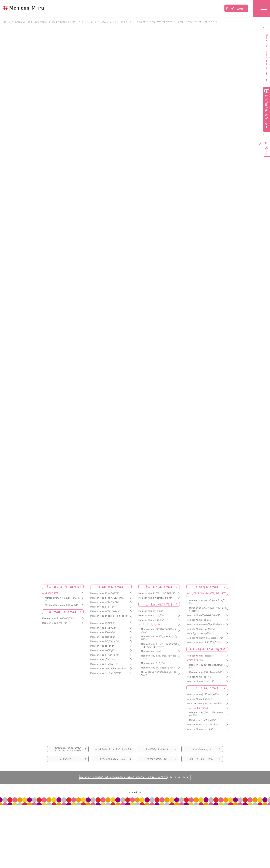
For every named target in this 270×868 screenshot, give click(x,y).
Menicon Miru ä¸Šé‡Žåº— (104, 628)
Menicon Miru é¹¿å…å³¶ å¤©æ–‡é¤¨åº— (208, 714)
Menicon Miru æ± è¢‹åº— (104, 637)
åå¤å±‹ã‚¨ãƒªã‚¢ (149, 625)
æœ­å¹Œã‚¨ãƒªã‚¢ (51, 593)
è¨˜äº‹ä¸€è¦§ (91, 22)
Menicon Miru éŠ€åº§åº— (104, 623)
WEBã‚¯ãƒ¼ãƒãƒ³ (157, 771)
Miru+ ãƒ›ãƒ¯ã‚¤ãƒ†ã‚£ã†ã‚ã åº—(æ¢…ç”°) (208, 609)
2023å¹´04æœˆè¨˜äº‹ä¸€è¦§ (119, 22)
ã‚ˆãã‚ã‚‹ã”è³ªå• (202, 771)
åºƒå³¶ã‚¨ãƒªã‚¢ (195, 660)
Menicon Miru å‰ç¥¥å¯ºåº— (106, 655)
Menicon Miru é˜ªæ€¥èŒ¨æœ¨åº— (204, 615)
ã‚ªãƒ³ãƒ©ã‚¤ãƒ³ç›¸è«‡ (113, 771)
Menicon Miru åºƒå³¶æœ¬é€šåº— (207, 672)
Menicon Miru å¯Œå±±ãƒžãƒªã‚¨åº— (158, 593)
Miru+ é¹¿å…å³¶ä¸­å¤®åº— (204, 720)
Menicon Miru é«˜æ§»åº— (200, 620)
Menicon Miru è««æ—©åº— (201, 729)
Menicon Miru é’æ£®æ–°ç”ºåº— (59, 618)
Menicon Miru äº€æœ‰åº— (104, 632)
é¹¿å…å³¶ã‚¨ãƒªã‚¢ (197, 708)
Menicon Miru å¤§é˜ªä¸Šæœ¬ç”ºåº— (206, 638)
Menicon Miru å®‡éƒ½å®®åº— (106, 593)
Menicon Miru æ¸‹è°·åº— (103, 646)
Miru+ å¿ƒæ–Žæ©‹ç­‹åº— (199, 634)
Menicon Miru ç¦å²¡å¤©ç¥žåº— (203, 695)
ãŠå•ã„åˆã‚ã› (210, 791)
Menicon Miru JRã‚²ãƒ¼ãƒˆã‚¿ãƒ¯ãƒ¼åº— (159, 638)
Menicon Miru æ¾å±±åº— (201, 681)
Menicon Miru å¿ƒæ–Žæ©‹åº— (202, 629)
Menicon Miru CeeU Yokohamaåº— (108, 669)
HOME (7, 22)
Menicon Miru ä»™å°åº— (56, 623)
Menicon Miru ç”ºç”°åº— (103, 659)
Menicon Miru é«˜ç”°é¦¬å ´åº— (106, 641)
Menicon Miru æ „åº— (152, 651)
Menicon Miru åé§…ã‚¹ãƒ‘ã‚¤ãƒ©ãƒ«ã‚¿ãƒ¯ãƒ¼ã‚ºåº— (159, 645)
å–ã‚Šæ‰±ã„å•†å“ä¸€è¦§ (113, 754)
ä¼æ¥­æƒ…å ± (57, 791)
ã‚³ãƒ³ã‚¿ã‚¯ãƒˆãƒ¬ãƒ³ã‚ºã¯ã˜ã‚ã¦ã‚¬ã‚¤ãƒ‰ (68, 752)
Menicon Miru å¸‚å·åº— (103, 607)
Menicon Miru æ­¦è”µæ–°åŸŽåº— (107, 673)
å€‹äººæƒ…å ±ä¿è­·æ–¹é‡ (166, 791)
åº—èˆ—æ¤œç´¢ (235, 9)
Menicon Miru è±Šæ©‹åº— (152, 620)
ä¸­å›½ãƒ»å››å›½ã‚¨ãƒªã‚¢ (207, 649)
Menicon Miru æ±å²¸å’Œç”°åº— (204, 642)
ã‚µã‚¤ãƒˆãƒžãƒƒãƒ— (124, 791)
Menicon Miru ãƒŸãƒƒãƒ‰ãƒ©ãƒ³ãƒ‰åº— (159, 631)
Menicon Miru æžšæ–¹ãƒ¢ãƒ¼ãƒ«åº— (206, 624)
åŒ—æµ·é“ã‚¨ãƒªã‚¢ (63, 587)
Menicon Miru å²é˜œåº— (152, 611)
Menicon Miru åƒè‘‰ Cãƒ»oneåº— (108, 598)
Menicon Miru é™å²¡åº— (151, 616)
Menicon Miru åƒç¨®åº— (154, 663)
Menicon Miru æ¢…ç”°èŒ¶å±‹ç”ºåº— (207, 602)
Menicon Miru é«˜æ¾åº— (200, 677)
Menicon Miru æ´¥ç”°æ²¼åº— (106, 602)
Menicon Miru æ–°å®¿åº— (103, 650)
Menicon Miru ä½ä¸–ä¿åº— (202, 725)
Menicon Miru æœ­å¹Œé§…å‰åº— (63, 599)
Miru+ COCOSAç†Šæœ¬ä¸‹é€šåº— (204, 704)
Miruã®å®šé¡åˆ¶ (267, 57)
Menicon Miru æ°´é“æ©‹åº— (106, 611)
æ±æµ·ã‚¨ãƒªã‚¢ (159, 604)
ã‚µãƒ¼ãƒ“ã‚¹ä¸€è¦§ (157, 752)
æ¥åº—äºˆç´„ (68, 771)
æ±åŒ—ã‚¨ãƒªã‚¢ (63, 612)
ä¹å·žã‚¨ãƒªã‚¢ (207, 688)
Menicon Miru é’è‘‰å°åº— (105, 664)
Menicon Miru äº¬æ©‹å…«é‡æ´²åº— (109, 617)
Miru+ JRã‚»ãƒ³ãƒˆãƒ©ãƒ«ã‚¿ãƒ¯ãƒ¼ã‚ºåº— (159, 674)
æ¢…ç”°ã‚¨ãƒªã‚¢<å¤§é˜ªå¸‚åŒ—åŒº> (206, 595)
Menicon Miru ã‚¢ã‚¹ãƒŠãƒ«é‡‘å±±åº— (159, 657)
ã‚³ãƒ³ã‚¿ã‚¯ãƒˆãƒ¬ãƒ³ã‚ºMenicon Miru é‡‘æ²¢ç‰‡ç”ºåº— (47, 22)
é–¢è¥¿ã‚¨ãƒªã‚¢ (207, 587)
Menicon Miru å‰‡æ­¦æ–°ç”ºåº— (158, 668)
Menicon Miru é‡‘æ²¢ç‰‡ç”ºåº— (156, 598)
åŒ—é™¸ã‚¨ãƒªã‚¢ (159, 587)
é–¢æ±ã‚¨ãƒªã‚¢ (111, 587)
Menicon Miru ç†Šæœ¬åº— (201, 699)
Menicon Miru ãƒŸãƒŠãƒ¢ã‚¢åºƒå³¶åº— (207, 666)
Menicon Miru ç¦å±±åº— (200, 656)
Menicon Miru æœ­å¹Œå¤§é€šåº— (62, 605)
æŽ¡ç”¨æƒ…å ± (89, 791)
